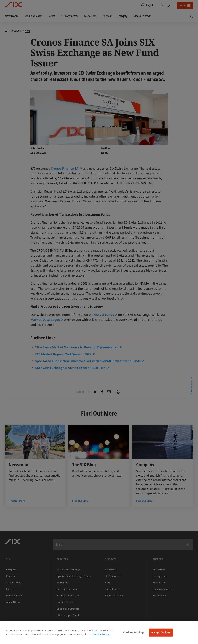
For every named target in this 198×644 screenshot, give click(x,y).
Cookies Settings (134, 632)
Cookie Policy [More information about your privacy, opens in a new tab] (101, 634)
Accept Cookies (161, 632)
